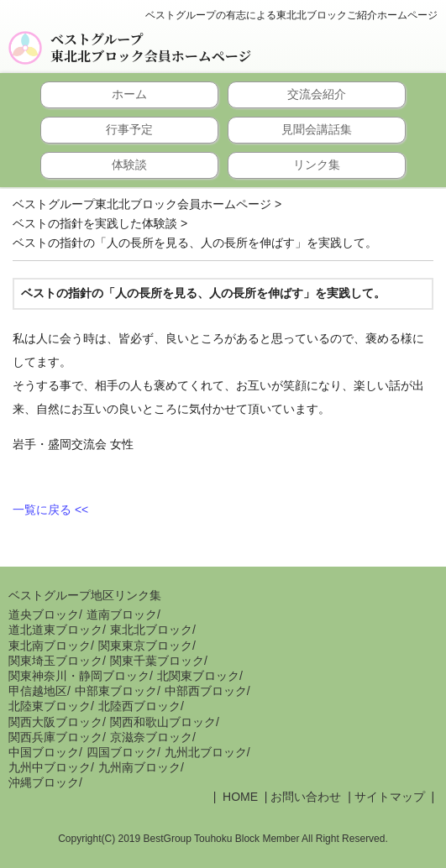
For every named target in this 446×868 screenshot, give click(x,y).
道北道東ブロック (55, 630)
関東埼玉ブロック (55, 661)
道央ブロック (44, 614)
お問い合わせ (306, 797)
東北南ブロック (50, 646)
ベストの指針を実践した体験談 (95, 223)
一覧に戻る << (50, 510)
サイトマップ (390, 797)
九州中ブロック (50, 767)
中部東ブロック (116, 691)
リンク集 (317, 165)
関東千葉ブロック (157, 661)
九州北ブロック (206, 752)
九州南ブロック (139, 767)
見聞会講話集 (317, 129)
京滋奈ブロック (151, 737)
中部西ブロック (206, 691)
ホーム (129, 94)
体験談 (129, 165)
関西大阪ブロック (55, 722)
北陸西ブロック (139, 706)
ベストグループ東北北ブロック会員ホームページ (151, 48)
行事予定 (129, 129)
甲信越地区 (38, 691)
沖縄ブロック (44, 782)
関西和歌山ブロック (163, 722)
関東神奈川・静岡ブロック (79, 676)
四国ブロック (122, 752)
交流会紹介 (317, 94)
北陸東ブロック (50, 706)
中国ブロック (44, 752)
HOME (239, 797)
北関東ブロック (198, 676)
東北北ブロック (151, 630)
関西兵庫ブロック (55, 737)
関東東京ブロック (145, 646)
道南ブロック (122, 614)
